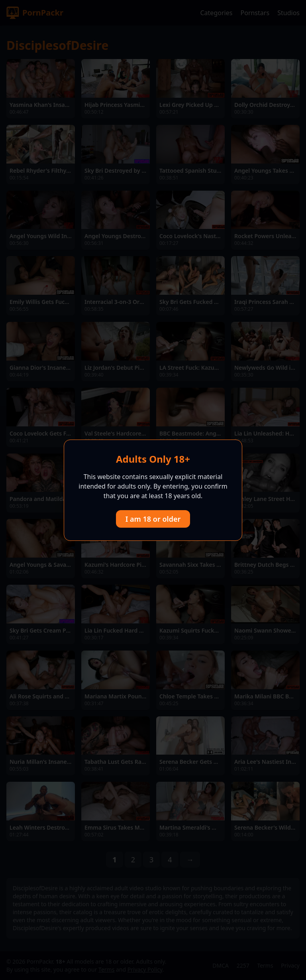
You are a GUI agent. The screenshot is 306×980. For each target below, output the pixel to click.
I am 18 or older (153, 519)
